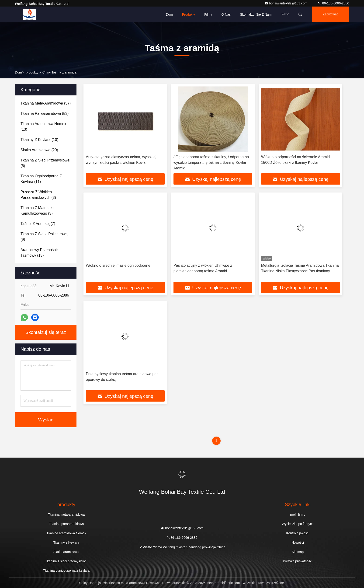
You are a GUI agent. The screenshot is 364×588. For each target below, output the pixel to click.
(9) (44, 237)
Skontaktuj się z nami (255, 14)
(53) (45, 114)
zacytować (330, 14)
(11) (41, 179)
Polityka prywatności (298, 561)
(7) (38, 224)
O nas (225, 14)
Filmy (207, 14)
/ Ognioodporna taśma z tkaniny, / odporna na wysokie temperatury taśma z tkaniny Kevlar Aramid (211, 163)
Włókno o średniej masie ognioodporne (118, 265)
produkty (32, 72)
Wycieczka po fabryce (298, 524)
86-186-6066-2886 (333, 3)
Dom (168, 14)
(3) (38, 195)
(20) (39, 150)
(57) (46, 103)
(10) (39, 140)
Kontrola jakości (298, 533)
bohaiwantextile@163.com (286, 3)
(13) (43, 127)
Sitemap (298, 552)
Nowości (298, 542)
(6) (45, 163)
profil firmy (298, 514)
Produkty (187, 14)
